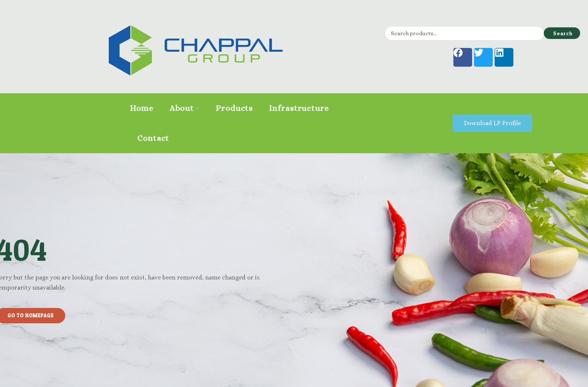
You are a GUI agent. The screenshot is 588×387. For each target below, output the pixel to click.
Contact (153, 138)
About (184, 108)
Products (234, 108)
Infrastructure (299, 108)
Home (142, 108)
